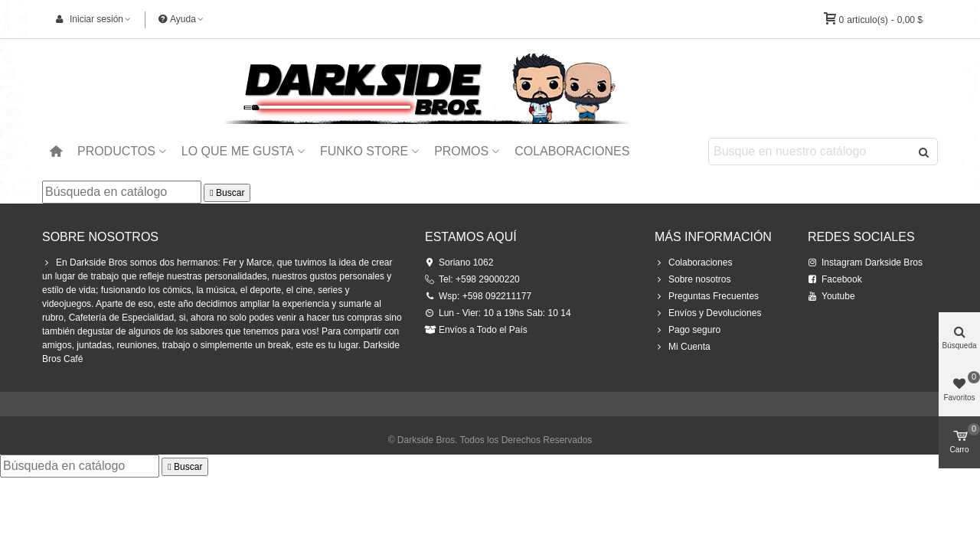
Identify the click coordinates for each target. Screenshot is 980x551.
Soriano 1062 (459, 262)
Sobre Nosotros (100, 237)
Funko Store (364, 151)
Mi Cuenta (683, 347)
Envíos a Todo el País (476, 330)
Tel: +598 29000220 (472, 279)
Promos (461, 151)
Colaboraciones (572, 151)
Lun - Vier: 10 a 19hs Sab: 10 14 (498, 313)
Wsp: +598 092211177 (478, 296)
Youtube (831, 296)
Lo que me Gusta (238, 151)
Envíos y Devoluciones (708, 313)
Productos (116, 151)
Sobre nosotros (693, 279)
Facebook (835, 279)
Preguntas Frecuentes (707, 296)
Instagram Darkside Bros (865, 262)
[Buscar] (122, 192)
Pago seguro (688, 330)
